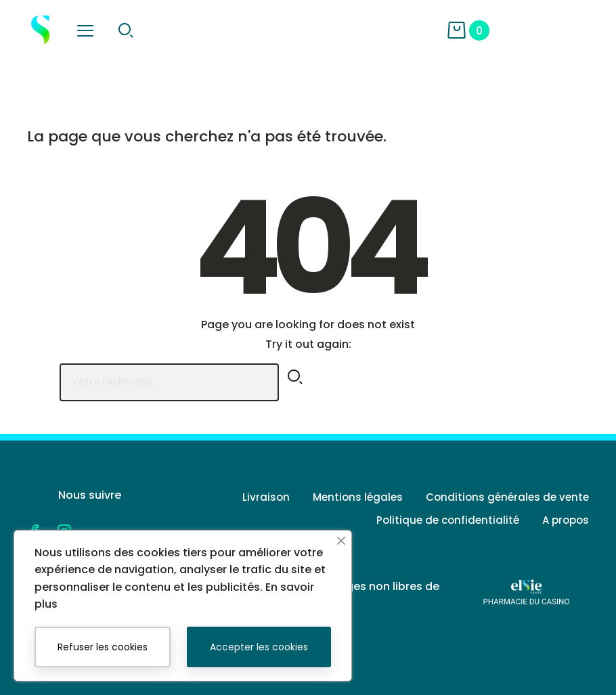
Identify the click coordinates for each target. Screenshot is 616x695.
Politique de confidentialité (448, 520)
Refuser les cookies (103, 647)
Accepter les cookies (259, 647)
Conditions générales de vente (507, 497)
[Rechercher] (169, 382)
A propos (566, 520)
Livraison (266, 497)
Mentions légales (358, 497)
